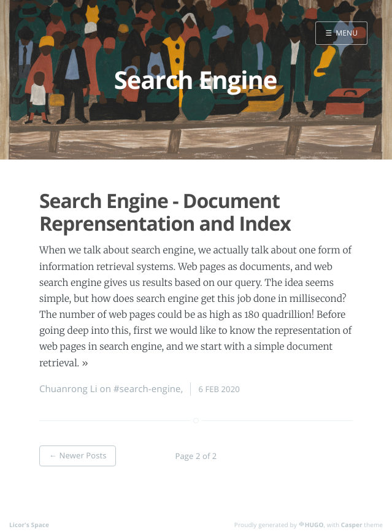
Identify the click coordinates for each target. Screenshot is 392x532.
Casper (352, 525)
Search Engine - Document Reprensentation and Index (165, 212)
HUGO (314, 525)
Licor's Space (29, 525)
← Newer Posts (78, 455)
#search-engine (147, 389)
